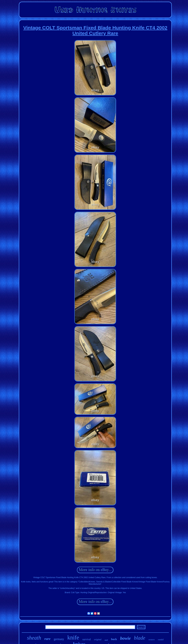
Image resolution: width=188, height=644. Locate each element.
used (106, 640)
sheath (34, 638)
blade (140, 638)
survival (87, 639)
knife (73, 638)
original (98, 640)
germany (59, 639)
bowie (126, 638)
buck (114, 639)
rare (47, 639)
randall (161, 640)
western (151, 640)
